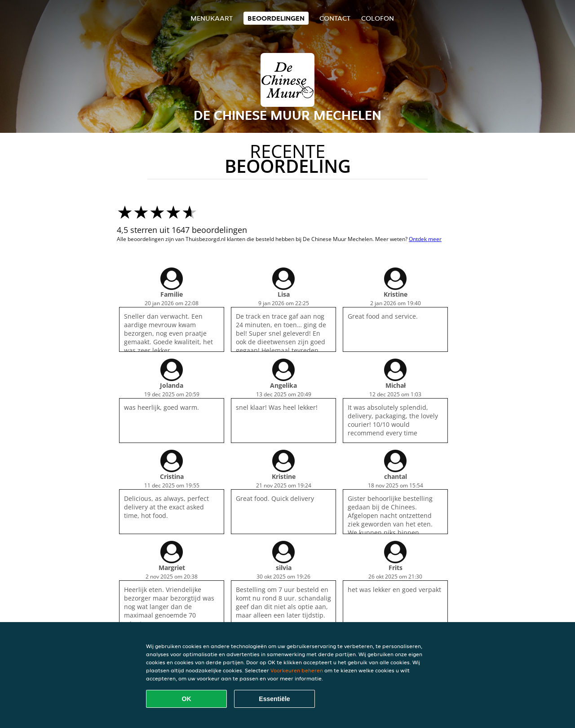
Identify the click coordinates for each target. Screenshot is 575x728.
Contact (335, 18)
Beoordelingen (276, 18)
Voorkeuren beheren (297, 670)
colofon (378, 18)
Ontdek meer (425, 239)
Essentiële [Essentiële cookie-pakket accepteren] (274, 699)
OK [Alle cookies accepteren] (187, 699)
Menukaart (212, 18)
